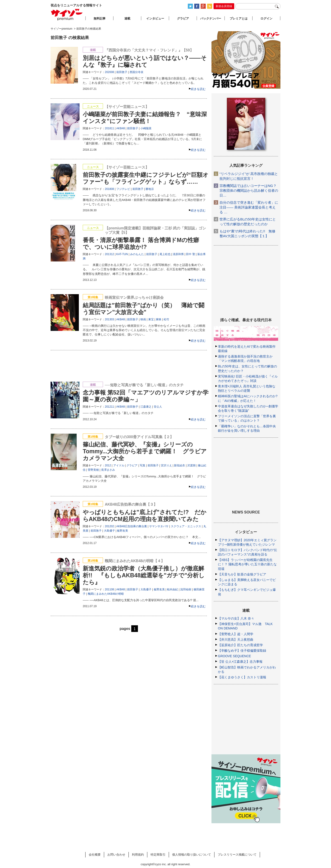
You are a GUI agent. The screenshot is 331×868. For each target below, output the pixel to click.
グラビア (132, 465)
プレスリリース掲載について (237, 855)
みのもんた (137, 254)
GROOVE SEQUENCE (234, 656)
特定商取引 (158, 855)
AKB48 (121, 128)
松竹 (166, 319)
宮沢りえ (166, 465)
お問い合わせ (116, 855)
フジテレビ (123, 189)
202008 (109, 72)
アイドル (119, 465)
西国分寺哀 (137, 72)
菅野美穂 (93, 470)
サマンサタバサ (159, 526)
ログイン (266, 18)
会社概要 (95, 855)
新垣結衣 (180, 465)
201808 (109, 189)
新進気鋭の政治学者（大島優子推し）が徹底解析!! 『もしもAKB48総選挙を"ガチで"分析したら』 (144, 575)
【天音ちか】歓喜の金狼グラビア (242, 574)
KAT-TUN (122, 254)
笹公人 (158, 407)
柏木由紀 (172, 589)
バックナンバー (211, 18)
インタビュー (155, 18)
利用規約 (138, 855)
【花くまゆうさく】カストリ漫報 (242, 677)
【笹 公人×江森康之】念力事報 (240, 662)
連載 (127, 18)
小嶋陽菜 (146, 128)
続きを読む (198, 89)
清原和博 (178, 254)
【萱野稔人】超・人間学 (236, 634)
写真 (143, 465)
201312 (109, 254)
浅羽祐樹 (186, 589)
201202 (109, 526)
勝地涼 (150, 189)
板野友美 (123, 531)
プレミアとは (239, 18)
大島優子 (109, 531)
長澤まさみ (108, 470)
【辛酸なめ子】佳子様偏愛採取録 (242, 651)
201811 (109, 128)
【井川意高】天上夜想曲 (236, 640)
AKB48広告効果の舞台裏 (132, 526)
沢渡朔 (191, 465)
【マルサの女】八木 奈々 (236, 618)
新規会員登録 (224, 6)
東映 (159, 319)
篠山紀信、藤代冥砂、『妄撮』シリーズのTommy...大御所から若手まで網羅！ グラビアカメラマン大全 (145, 451)
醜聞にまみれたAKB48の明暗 (106, 594)
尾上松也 (165, 254)
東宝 (151, 319)
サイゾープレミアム (67, 15)
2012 (108, 465)
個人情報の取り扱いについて (192, 855)
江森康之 (146, 407)
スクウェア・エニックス (186, 526)
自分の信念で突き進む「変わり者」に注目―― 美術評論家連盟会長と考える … (249, 207)
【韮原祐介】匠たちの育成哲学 (240, 645)
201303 (109, 319)
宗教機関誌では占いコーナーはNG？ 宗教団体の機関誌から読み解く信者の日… (249, 190)
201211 (109, 407)
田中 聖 (190, 254)
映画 (143, 319)
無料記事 (100, 18)
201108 (109, 589)
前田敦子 (122, 72)
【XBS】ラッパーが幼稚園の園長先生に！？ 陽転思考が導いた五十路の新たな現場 (247, 564)
